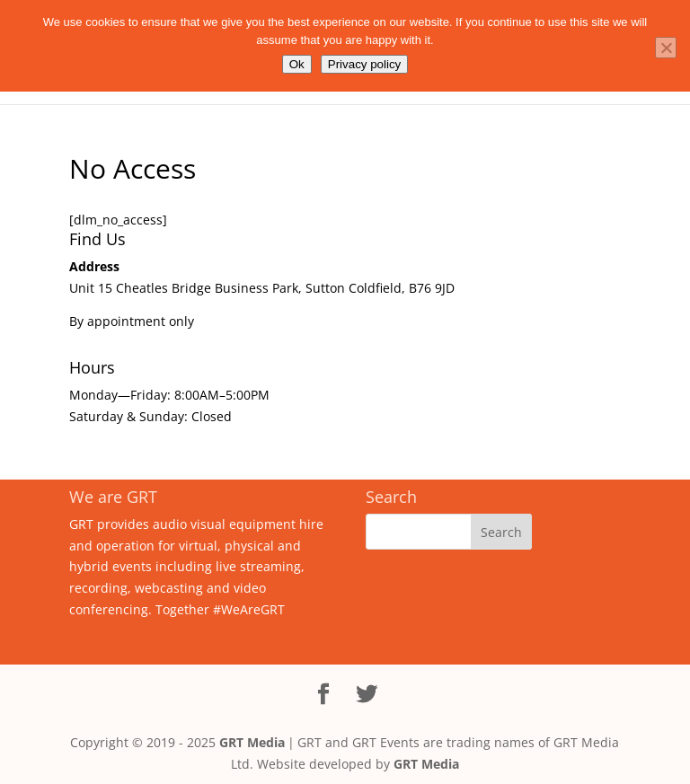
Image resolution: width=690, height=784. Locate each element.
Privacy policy (364, 64)
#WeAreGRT (249, 609)
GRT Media (252, 742)
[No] (666, 48)
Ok (297, 64)
